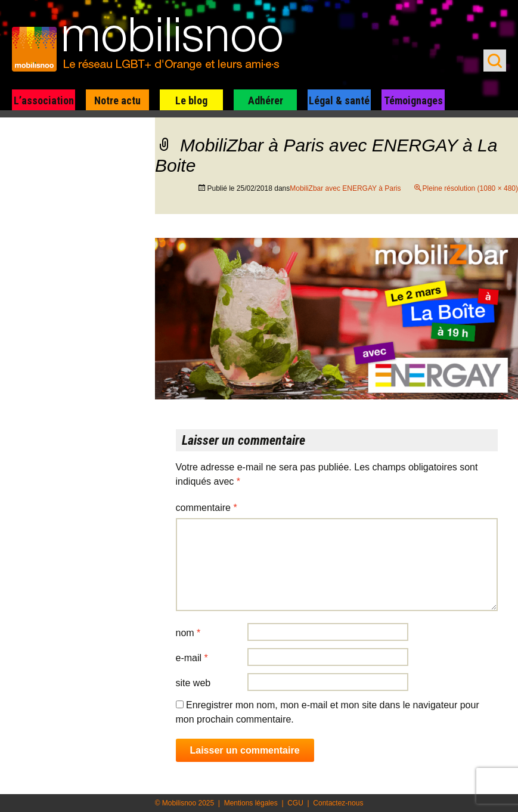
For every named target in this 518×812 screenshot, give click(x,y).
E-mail (192, 658)
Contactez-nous (338, 803)
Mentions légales (251, 803)
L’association (44, 100)
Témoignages (413, 100)
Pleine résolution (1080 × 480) (470, 188)
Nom (188, 633)
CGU (295, 803)
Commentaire (207, 508)
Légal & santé (339, 100)
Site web (193, 683)
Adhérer (266, 100)
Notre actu (117, 100)
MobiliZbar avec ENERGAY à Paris (345, 188)
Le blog (191, 100)
